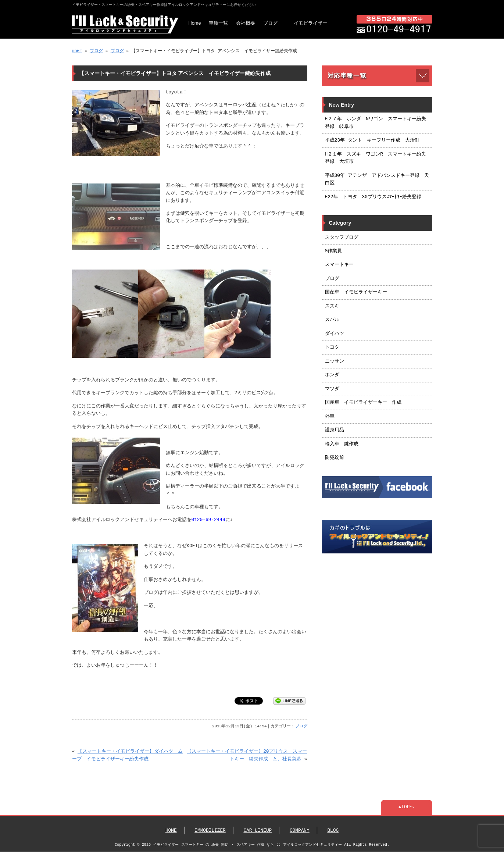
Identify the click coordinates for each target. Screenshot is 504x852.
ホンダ (332, 375)
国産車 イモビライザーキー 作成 (363, 403)
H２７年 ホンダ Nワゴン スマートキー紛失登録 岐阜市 (376, 123)
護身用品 (335, 430)
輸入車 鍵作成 (342, 444)
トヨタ (332, 347)
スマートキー (339, 265)
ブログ (270, 23)
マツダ (332, 389)
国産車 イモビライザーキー (356, 292)
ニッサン (335, 361)
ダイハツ (335, 334)
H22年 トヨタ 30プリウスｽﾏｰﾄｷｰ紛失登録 (373, 197)
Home (195, 23)
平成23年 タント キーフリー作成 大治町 (372, 140)
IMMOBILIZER (210, 831)
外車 (330, 417)
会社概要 (246, 23)
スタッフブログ (342, 238)
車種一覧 (218, 23)
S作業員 (334, 251)
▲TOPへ (407, 807)
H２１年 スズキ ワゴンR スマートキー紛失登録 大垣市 (376, 158)
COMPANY (300, 831)
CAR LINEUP (258, 831)
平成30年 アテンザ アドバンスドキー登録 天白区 (377, 179)
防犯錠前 (335, 458)
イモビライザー (310, 23)
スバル (332, 320)
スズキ (332, 306)
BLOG (333, 831)
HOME (77, 51)
